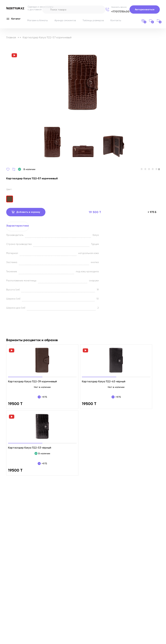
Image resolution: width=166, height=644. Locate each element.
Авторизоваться (145, 9)
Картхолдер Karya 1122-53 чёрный (30, 448)
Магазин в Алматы (38, 20)
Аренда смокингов (65, 20)
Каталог (13, 19)
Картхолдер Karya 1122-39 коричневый (32, 381)
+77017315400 (120, 12)
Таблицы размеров (93, 20)
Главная (11, 37)
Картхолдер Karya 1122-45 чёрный (104, 381)
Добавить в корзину (26, 212)
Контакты (116, 20)
